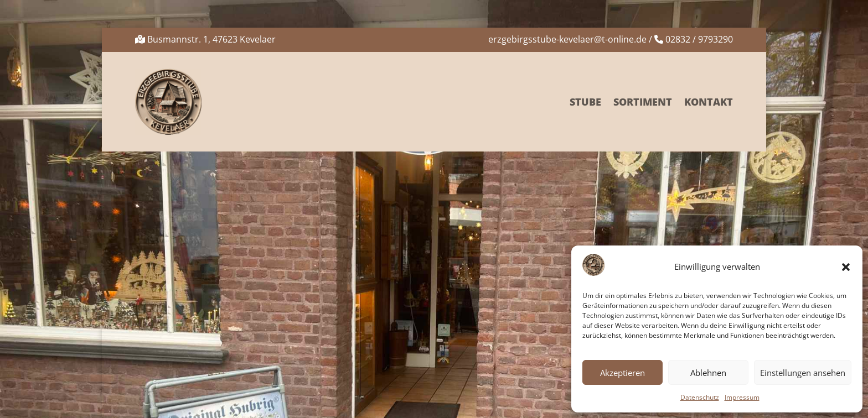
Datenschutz (700, 397)
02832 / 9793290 (699, 39)
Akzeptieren (622, 373)
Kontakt (709, 102)
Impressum (742, 397)
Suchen (713, 195)
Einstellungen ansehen (803, 373)
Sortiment (643, 102)
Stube (585, 102)
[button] (846, 267)
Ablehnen (708, 373)
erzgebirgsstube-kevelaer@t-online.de (567, 39)
